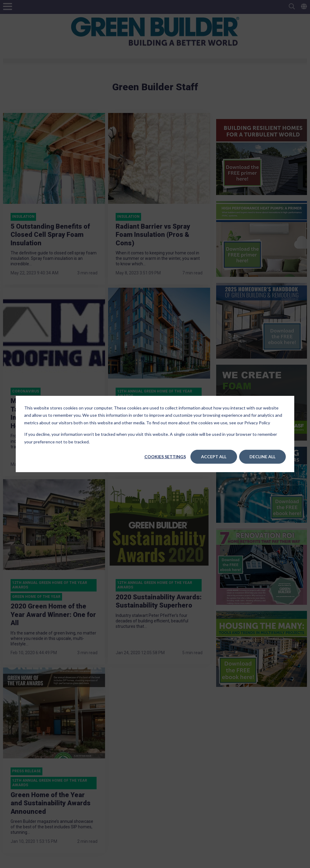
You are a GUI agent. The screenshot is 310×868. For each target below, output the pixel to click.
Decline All (262, 457)
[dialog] (155, 434)
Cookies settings (165, 457)
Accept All (214, 457)
